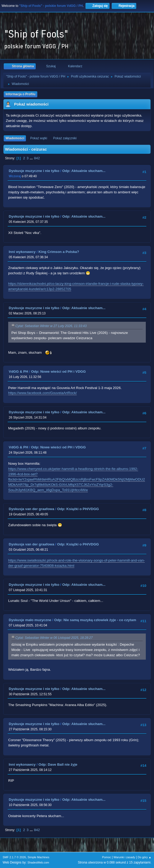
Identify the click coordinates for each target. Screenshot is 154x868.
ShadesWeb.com (38, 862)
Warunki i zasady (124, 857)
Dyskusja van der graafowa (31, 509)
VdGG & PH (18, 371)
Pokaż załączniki (65, 138)
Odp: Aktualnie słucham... (84, 171)
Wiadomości (15, 138)
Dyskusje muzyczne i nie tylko (34, 171)
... (32, 158)
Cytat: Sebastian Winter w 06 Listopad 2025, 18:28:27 (54, 638)
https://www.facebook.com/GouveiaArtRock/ (42, 393)
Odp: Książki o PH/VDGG (78, 509)
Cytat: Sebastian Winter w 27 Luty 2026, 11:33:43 (51, 326)
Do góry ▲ (145, 857)
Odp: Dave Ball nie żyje (58, 764)
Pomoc (107, 857)
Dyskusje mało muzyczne (30, 620)
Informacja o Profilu (21, 94)
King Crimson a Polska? (59, 252)
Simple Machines (38, 857)
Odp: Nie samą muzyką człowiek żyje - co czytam (95, 620)
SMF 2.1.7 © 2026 (14, 857)
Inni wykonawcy (22, 252)
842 (37, 158)
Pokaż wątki (39, 138)
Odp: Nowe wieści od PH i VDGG (58, 371)
